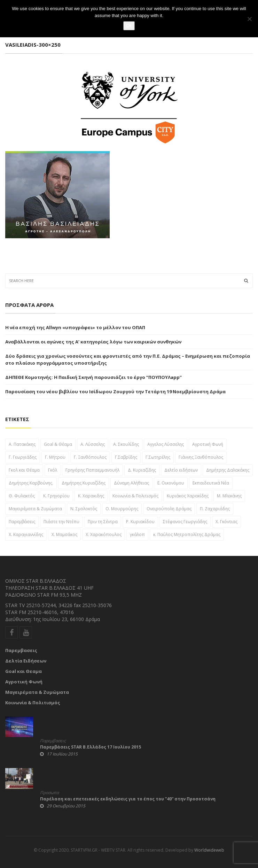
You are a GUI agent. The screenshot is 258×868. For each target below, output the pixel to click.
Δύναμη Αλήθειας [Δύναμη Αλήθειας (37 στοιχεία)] (131, 483)
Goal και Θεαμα (24, 671)
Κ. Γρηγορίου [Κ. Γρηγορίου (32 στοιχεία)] (56, 496)
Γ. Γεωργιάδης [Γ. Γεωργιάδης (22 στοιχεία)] (23, 457)
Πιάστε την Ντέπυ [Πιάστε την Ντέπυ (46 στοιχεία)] (61, 522)
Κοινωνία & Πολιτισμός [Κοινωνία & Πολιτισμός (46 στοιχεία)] (135, 496)
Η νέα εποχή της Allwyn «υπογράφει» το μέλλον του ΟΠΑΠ (75, 327)
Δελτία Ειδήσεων (26, 661)
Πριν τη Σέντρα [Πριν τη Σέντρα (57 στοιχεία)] (103, 522)
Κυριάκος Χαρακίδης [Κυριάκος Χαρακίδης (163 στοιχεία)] (188, 496)
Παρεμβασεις (21, 650)
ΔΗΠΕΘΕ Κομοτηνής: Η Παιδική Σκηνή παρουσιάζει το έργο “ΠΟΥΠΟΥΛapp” (93, 377)
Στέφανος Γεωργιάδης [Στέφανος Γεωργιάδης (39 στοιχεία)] (185, 522)
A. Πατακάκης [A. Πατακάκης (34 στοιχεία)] (22, 444)
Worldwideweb (209, 850)
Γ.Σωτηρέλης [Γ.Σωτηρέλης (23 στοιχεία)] (158, 457)
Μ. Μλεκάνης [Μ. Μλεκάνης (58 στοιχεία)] (229, 496)
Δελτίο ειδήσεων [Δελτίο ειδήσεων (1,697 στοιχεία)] (181, 470)
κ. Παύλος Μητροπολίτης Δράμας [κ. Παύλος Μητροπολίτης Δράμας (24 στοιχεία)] (187, 534)
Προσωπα (49, 793)
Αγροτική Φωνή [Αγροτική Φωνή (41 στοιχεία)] (208, 444)
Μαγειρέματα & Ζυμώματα (37, 692)
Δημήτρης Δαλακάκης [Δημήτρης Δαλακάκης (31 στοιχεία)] (228, 470)
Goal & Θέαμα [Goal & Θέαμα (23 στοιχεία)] (58, 444)
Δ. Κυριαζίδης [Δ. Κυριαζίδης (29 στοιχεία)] (142, 470)
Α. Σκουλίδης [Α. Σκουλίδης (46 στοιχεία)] (126, 444)
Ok (129, 26)
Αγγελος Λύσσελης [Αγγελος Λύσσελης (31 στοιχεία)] (166, 444)
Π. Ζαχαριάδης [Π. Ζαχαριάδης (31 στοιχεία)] (215, 509)
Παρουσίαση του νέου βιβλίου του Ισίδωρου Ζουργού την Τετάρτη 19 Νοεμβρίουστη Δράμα (115, 392)
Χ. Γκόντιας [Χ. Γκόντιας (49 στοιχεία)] (226, 522)
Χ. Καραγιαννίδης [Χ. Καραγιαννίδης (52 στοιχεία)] (26, 534)
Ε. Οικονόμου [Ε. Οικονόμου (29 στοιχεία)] (171, 483)
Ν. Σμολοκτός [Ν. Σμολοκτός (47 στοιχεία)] (84, 509)
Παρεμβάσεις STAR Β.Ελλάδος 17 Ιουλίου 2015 (91, 747)
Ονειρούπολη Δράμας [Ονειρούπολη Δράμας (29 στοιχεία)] (169, 509)
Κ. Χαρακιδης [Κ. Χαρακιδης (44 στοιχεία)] (91, 496)
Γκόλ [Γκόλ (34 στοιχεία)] (53, 470)
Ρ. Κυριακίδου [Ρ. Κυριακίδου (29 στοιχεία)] (140, 522)
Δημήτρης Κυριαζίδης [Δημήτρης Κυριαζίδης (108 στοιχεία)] (84, 483)
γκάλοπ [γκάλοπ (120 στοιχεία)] (137, 534)
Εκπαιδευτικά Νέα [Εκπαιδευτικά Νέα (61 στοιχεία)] (211, 483)
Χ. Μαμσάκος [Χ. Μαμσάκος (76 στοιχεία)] (64, 534)
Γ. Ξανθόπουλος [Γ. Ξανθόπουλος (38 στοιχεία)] (90, 457)
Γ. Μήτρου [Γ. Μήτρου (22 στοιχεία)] (55, 457)
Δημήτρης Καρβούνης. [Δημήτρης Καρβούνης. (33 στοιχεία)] (31, 483)
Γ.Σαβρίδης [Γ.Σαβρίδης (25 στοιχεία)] (126, 457)
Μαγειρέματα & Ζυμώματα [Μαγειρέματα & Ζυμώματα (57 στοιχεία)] (35, 509)
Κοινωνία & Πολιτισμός (33, 703)
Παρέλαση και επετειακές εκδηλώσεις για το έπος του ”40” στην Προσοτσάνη (128, 799)
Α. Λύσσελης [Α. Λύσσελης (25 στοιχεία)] (93, 444)
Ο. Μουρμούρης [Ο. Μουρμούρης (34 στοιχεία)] (122, 509)
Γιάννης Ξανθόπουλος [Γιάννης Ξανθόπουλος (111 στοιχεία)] (201, 457)
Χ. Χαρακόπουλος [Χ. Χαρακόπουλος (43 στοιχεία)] (104, 534)
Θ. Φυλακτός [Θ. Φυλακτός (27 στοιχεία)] (22, 496)
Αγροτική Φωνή (24, 682)
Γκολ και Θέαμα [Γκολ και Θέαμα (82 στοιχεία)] (24, 470)
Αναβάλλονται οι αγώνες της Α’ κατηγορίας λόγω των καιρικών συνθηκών (93, 342)
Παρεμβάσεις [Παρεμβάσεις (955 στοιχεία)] (22, 522)
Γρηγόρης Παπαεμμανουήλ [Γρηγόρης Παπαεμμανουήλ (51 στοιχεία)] (92, 470)
